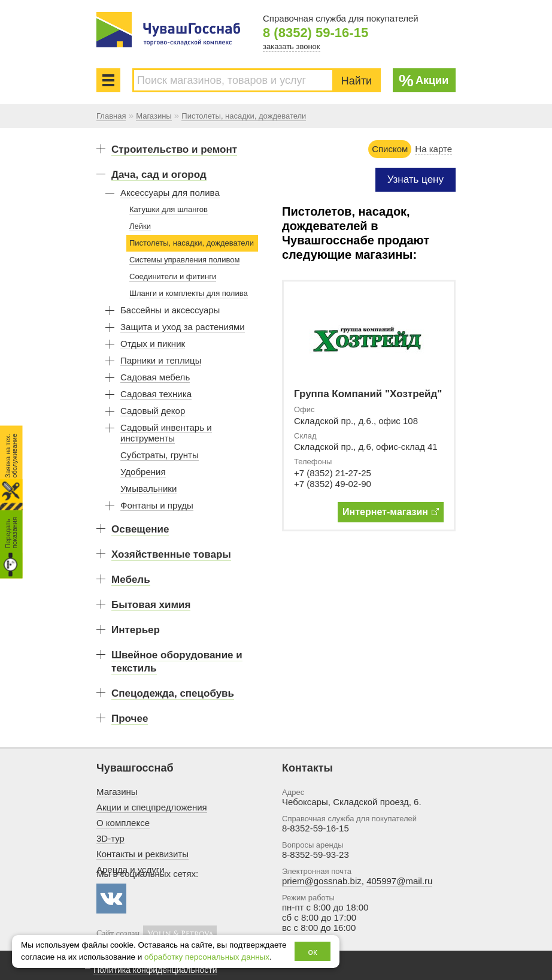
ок (313, 952)
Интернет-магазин (391, 512)
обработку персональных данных (207, 957)
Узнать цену (415, 179)
